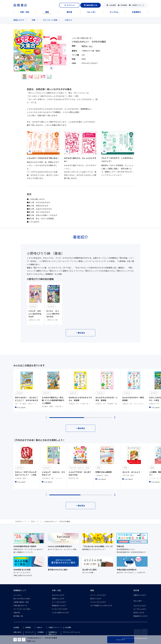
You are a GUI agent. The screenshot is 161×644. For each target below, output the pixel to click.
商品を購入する (91, 5)
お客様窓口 (136, 12)
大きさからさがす (58, 595)
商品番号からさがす (59, 605)
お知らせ (68, 20)
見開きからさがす (58, 599)
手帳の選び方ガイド (20, 605)
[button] (15, 50)
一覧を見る (80, 333)
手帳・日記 (25, 12)
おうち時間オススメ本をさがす (101, 605)
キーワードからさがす (98, 595)
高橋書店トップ (20, 590)
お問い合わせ (17, 632)
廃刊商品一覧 (18, 616)
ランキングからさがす (60, 609)
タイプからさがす (140, 609)
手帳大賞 (17, 613)
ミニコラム (114, 12)
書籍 (47, 12)
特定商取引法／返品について (53, 633)
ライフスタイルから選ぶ (22, 609)
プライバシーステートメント (71, 632)
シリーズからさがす (59, 602)
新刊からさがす (96, 599)
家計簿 (69, 12)
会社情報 (113, 5)
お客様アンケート (138, 5)
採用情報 (124, 5)
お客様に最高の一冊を (21, 602)
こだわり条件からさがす (60, 613)
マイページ (69, 5)
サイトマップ (29, 632)
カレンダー (92, 12)
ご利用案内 (40, 632)
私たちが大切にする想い (22, 599)
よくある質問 (67, 627)
